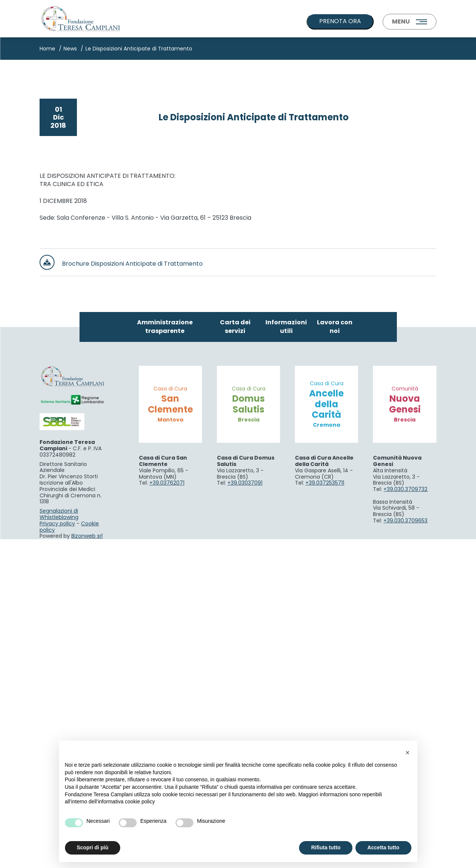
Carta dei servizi (235, 656)
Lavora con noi (335, 656)
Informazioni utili (286, 656)
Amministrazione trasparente (165, 656)
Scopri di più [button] (93, 847)
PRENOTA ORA (340, 21)
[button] (408, 753)
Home (47, 49)
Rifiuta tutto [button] (326, 847)
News (70, 49)
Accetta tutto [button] (383, 847)
